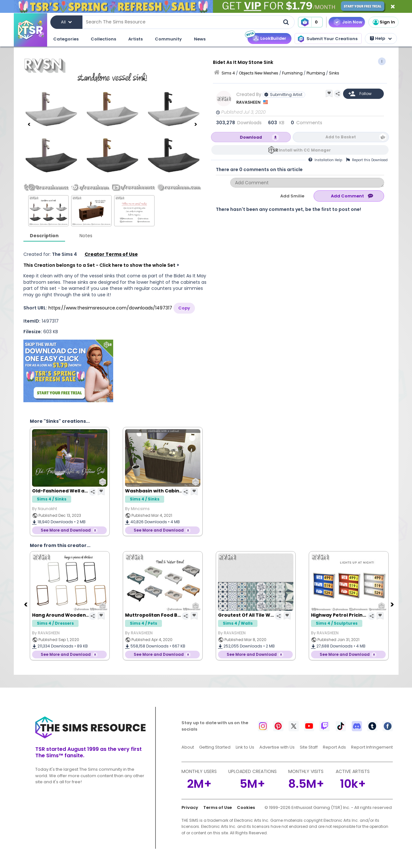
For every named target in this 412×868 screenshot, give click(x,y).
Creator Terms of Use (111, 254)
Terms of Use (218, 807)
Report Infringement (372, 747)
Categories (66, 39)
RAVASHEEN (249, 102)
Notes (86, 236)
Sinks (334, 73)
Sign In (383, 22)
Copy (184, 308)
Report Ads (334, 747)
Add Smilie (292, 196)
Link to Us (245, 747)
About (188, 747)
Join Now (352, 22)
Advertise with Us (277, 747)
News (200, 39)
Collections (103, 39)
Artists (135, 39)
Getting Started (215, 747)
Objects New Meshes (259, 73)
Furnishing (292, 73)
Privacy (190, 807)
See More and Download (66, 530)
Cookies (246, 807)
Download (251, 137)
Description (44, 236)
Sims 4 (228, 73)
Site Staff (309, 747)
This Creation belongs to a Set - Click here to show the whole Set (99, 265)
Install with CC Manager (305, 150)
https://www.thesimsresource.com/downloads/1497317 (110, 308)
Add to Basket (341, 137)
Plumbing (316, 73)
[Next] (196, 124)
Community (168, 39)
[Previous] (29, 124)
